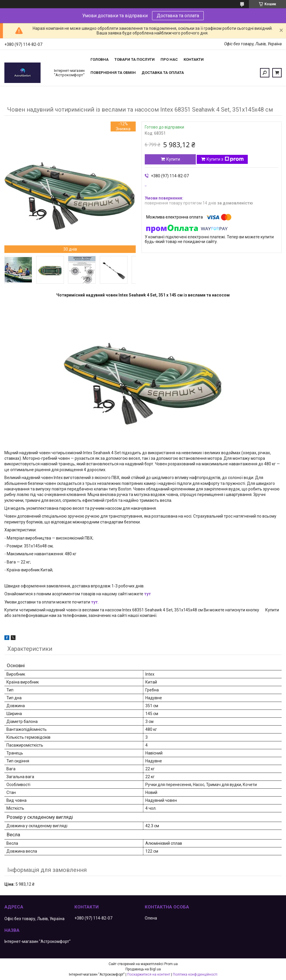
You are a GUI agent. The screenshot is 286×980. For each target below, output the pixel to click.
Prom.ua (171, 964)
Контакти (194, 59)
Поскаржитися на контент (149, 974)
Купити (173, 159)
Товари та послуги (135, 59)
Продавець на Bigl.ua (143, 969)
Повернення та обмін (113, 73)
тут (148, 594)
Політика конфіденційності (195, 974)
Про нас (169, 59)
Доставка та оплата (178, 16)
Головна (100, 59)
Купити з (225, 159)
